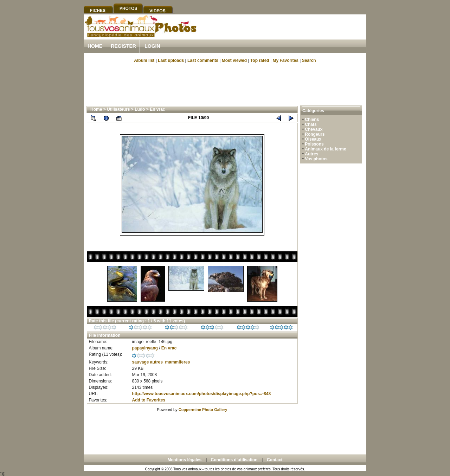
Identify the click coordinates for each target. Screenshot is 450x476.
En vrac (157, 109)
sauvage (140, 362)
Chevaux (314, 129)
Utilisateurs (118, 109)
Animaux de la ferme (325, 149)
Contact (275, 460)
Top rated (260, 60)
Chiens (312, 120)
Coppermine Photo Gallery (203, 410)
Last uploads (171, 60)
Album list (144, 60)
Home (95, 46)
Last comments (203, 60)
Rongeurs (315, 134)
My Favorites (286, 60)
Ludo (140, 109)
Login (152, 46)
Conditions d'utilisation (234, 460)
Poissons (314, 144)
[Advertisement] (284, 35)
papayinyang (145, 348)
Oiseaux (313, 139)
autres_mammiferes (170, 362)
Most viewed (234, 60)
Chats (311, 124)
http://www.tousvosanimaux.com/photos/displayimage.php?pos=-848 (201, 394)
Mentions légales (184, 460)
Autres (311, 154)
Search (309, 60)
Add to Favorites (149, 400)
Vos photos (316, 159)
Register (123, 46)
